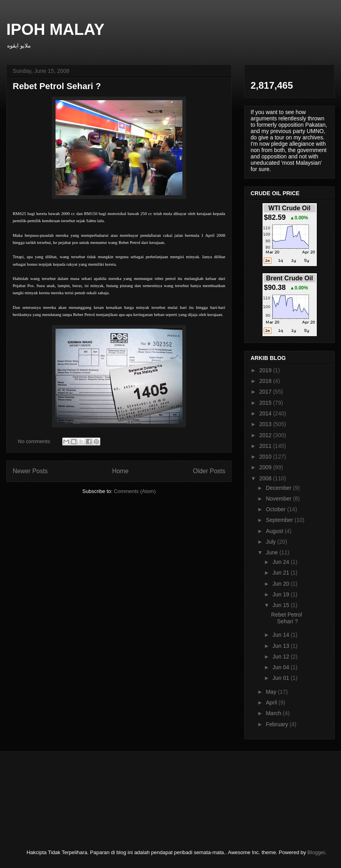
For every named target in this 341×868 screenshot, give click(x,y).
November (279, 499)
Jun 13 (282, 646)
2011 (266, 446)
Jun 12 (282, 657)
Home (121, 471)
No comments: (35, 441)
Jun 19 (282, 594)
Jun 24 (282, 562)
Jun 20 (282, 584)
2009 (266, 467)
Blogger (316, 852)
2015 (266, 403)
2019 (266, 370)
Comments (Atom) (135, 491)
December (279, 488)
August (275, 531)
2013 (266, 424)
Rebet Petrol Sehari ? (57, 86)
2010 (266, 457)
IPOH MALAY (55, 29)
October (276, 509)
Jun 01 (282, 678)
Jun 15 (282, 605)
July (271, 542)
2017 (266, 392)
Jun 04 (282, 667)
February (278, 724)
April (272, 702)
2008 (266, 478)
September (280, 520)
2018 (266, 381)
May (272, 692)
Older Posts (209, 471)
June (272, 552)
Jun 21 (282, 573)
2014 (266, 413)
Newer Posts (30, 471)
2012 (266, 435)
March (274, 713)
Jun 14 (282, 635)
